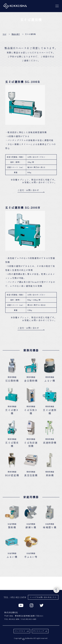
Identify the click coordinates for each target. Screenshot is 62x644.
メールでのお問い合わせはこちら (43, 597)
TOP (4, 34)
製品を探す (16, 34)
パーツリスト (22, 631)
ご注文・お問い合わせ (31, 191)
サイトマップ (40, 631)
